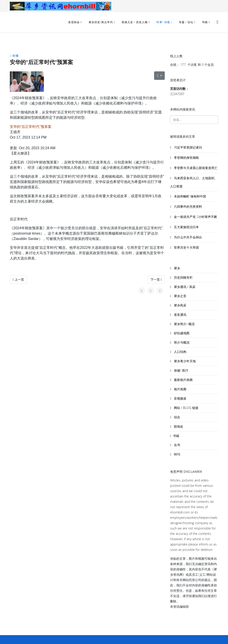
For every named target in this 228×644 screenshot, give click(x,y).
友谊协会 (74, 22)
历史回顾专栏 (183, 277)
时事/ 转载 (163, 22)
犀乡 (177, 268)
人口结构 (180, 352)
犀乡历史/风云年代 (101, 22)
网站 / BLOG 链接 (186, 408)
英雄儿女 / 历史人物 (135, 22)
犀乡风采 (180, 305)
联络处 (178, 426)
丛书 (177, 445)
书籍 (205, 22)
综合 (177, 417)
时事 (16, 56)
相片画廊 (180, 389)
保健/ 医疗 (181, 370)
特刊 (177, 454)
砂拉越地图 (181, 333)
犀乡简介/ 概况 (184, 324)
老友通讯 (180, 315)
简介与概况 (181, 342)
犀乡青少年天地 (184, 361)
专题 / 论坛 (186, 22)
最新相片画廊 (183, 380)
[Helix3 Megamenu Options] (217, 22)
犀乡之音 (180, 296)
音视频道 (180, 398)
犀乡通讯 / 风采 (184, 287)
